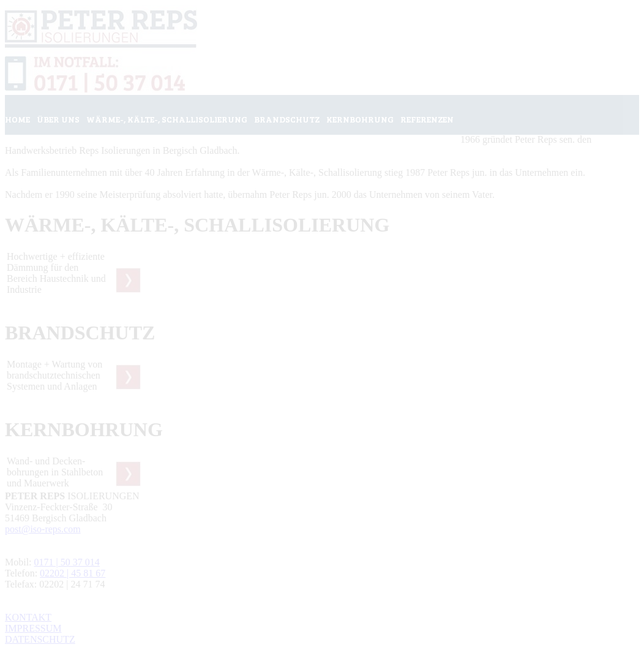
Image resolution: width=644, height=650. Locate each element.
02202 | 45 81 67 (73, 573)
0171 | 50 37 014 (67, 562)
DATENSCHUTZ (40, 639)
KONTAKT (28, 617)
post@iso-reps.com (43, 529)
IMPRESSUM (33, 628)
